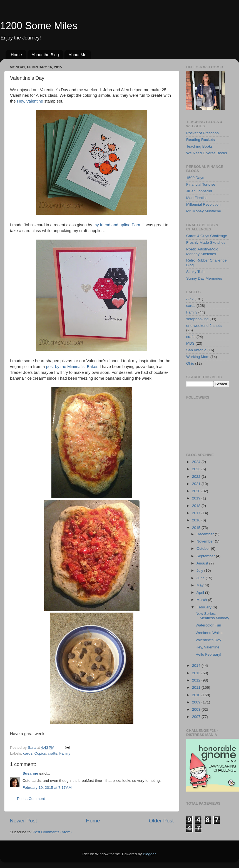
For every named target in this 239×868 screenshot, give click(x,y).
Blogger (149, 854)
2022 (197, 477)
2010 (197, 695)
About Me (78, 55)
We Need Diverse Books (207, 153)
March (202, 600)
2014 (197, 666)
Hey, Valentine (30, 101)
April (201, 592)
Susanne (30, 773)
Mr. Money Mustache (204, 211)
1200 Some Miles (39, 26)
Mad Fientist (196, 198)
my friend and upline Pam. (117, 225)
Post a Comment (31, 799)
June (201, 578)
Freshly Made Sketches (206, 243)
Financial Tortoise (201, 184)
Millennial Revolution (203, 204)
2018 (197, 506)
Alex (190, 299)
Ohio (190, 363)
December (206, 534)
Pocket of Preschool (203, 133)
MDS (190, 343)
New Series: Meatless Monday (212, 616)
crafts (53, 753)
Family (65, 753)
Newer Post (23, 821)
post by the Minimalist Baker (72, 367)
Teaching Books (199, 146)
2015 (197, 528)
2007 (197, 717)
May (201, 585)
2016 (197, 520)
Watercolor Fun (208, 625)
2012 (197, 680)
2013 (197, 673)
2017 (197, 513)
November (206, 541)
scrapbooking (197, 319)
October (204, 549)
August (203, 563)
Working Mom (198, 357)
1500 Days (195, 178)
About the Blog (45, 55)
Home (16, 55)
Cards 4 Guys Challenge (207, 236)
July (200, 570)
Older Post (161, 821)
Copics (40, 753)
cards (28, 753)
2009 (197, 702)
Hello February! (208, 654)
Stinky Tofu (195, 272)
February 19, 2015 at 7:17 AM (47, 788)
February (205, 607)
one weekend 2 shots (204, 326)
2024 (197, 462)
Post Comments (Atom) (52, 832)
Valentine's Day (208, 640)
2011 (197, 687)
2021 (197, 484)
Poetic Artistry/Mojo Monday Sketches (202, 251)
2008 (197, 709)
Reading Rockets (201, 140)
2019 (197, 498)
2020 (197, 491)
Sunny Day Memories (204, 278)
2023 (197, 469)
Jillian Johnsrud (199, 191)
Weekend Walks (209, 633)
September (206, 556)
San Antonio (196, 350)
